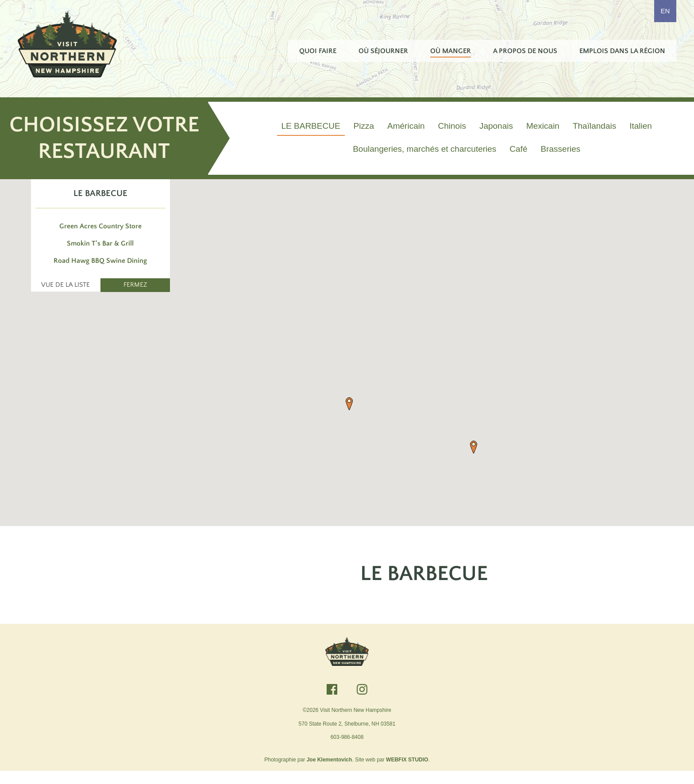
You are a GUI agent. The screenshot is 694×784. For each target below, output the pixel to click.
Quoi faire (318, 51)
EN (665, 11)
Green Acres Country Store (100, 238)
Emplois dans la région (622, 51)
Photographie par (308, 772)
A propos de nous (525, 51)
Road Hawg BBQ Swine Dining (100, 272)
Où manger (451, 51)
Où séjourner (383, 51)
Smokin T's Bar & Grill (100, 255)
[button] (349, 415)
